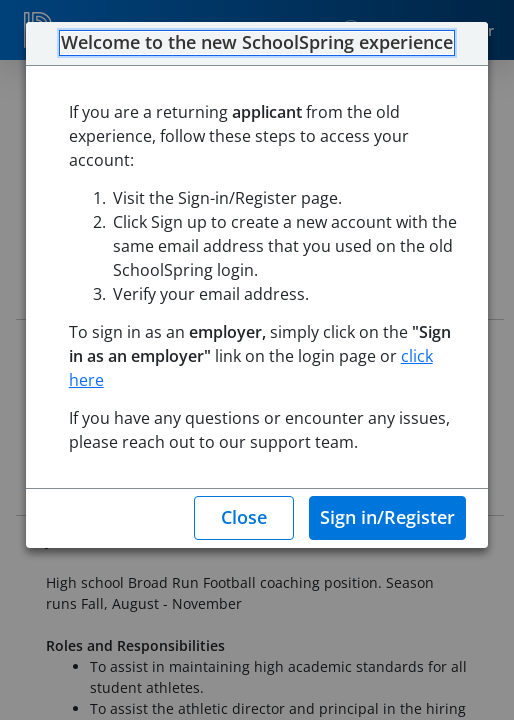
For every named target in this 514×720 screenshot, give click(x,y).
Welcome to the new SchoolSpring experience (257, 43)
